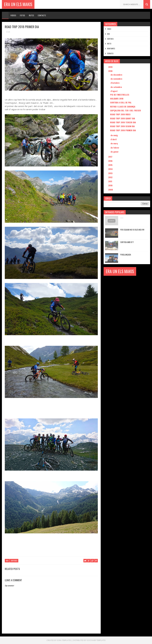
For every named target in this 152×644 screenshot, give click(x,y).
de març (115, 143)
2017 (111, 157)
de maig (114, 135)
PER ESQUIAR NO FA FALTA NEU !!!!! (132, 230)
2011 (110, 181)
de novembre (117, 79)
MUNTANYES (111, 49)
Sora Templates (64, 640)
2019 (111, 67)
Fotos (23, 15)
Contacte (42, 15)
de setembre (117, 87)
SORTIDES (14, 561)
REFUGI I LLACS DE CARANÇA (123, 106)
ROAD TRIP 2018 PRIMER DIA (123, 130)
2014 (111, 169)
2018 (111, 71)
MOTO (109, 44)
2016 (111, 161)
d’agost (114, 91)
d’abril (114, 139)
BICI (7, 561)
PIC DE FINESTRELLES (120, 95)
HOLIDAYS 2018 (117, 99)
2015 (111, 165)
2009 (111, 190)
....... (122, 217)
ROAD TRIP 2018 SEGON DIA (122, 126)
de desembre (117, 75)
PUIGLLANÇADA (126, 255)
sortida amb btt (127, 242)
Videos (13, 15)
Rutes (32, 15)
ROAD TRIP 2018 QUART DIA (123, 118)
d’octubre (115, 83)
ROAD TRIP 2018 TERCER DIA (123, 122)
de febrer (115, 148)
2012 (111, 177)
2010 (111, 185)
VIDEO (109, 29)
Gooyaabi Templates (96, 640)
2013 (111, 173)
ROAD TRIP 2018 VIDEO (120, 114)
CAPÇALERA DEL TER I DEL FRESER (125, 110)
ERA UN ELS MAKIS (18, 4)
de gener (115, 152)
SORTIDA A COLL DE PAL (121, 102)
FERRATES (110, 53)
